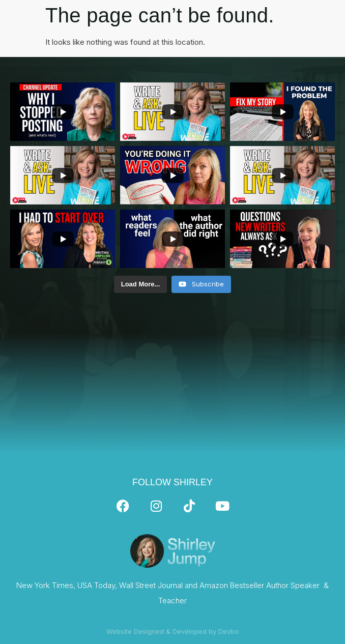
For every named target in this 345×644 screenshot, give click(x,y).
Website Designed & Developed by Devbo (172, 631)
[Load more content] (141, 284)
